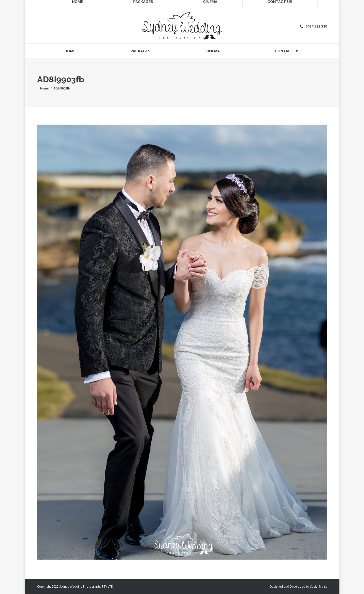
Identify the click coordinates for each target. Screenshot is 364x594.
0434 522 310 (313, 26)
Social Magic (319, 587)
